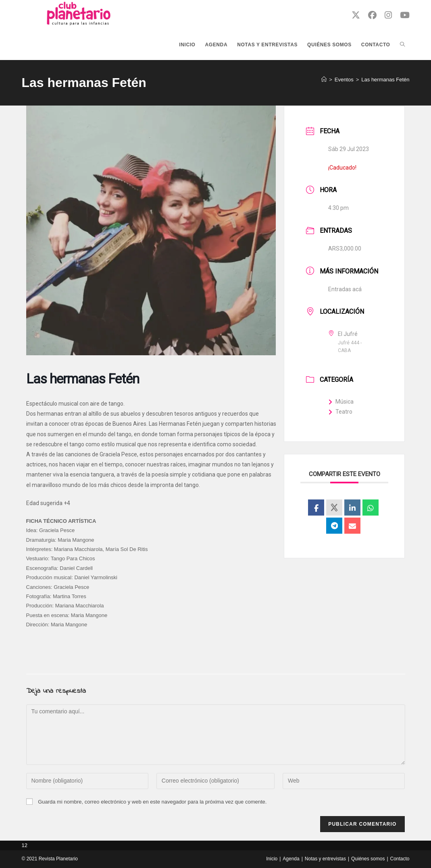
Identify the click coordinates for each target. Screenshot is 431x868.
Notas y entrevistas (325, 859)
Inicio (272, 859)
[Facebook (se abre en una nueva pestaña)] (372, 15)
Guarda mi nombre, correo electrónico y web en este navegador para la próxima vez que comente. (152, 802)
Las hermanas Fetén (385, 80)
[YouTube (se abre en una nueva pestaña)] (405, 15)
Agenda (291, 859)
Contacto (400, 859)
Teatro (340, 412)
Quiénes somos (368, 859)
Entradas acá (345, 289)
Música (341, 402)
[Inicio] (324, 80)
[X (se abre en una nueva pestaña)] (356, 15)
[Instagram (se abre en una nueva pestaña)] (388, 15)
